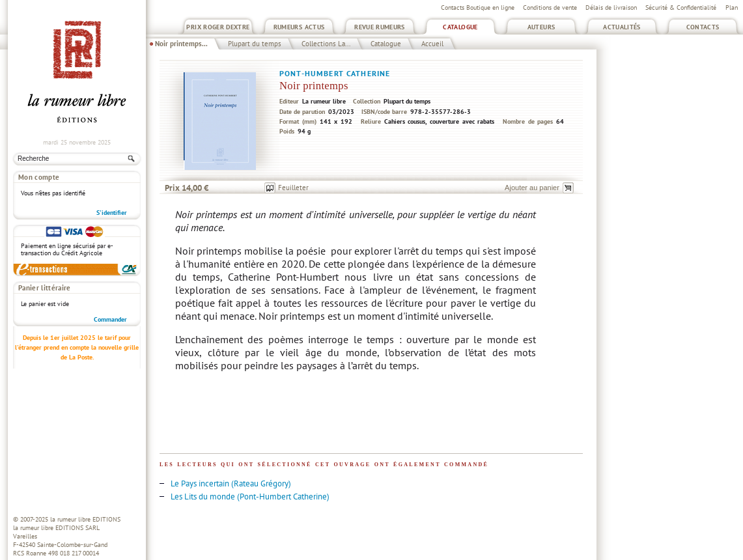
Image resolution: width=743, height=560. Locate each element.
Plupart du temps (255, 44)
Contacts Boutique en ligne (478, 7)
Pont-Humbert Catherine (335, 73)
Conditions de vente (550, 7)
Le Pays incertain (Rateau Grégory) (231, 483)
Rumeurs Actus (299, 27)
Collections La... (326, 44)
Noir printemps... (181, 44)
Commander (110, 319)
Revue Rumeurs (380, 27)
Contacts (703, 27)
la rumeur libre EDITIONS (85, 519)
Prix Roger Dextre (218, 27)
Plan (732, 7)
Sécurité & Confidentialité (681, 7)
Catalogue (460, 27)
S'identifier (112, 213)
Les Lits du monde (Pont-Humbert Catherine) (250, 497)
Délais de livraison (611, 7)
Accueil (432, 44)
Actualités (622, 27)
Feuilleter (293, 188)
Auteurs (541, 27)
